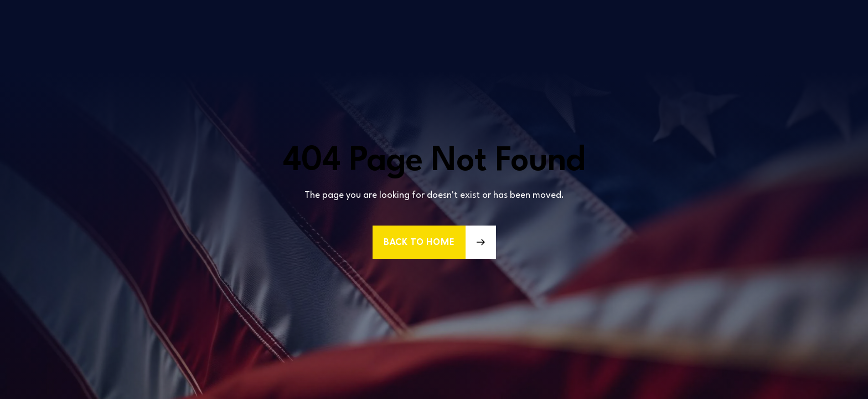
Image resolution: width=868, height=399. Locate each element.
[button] (434, 242)
